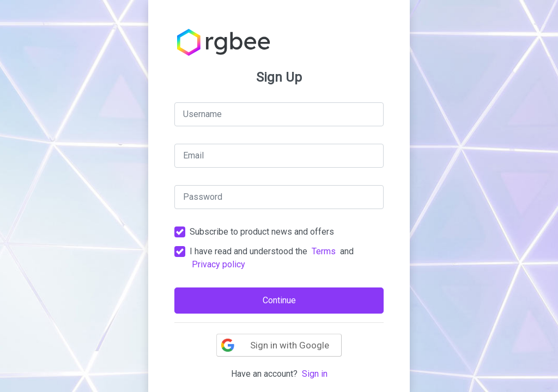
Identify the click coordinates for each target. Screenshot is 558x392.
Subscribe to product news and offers (262, 232)
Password (203, 197)
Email (193, 155)
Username (202, 114)
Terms (324, 251)
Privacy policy (219, 264)
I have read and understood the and (272, 258)
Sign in (315, 374)
